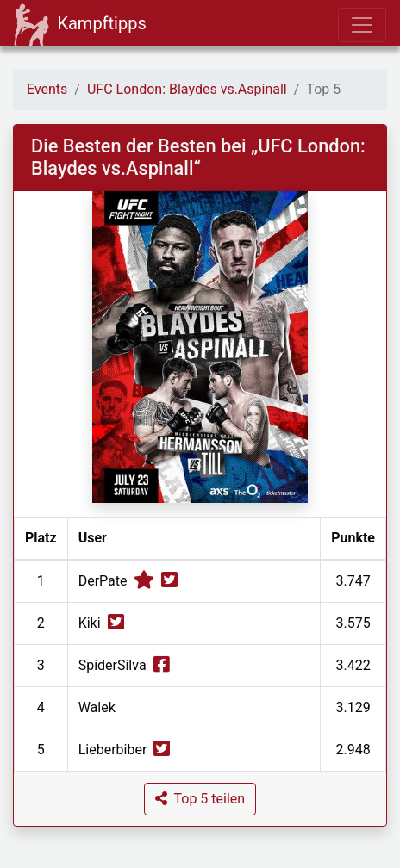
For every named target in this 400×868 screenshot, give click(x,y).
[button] (200, 799)
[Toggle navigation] (362, 25)
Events (47, 89)
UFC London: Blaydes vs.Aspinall (187, 89)
